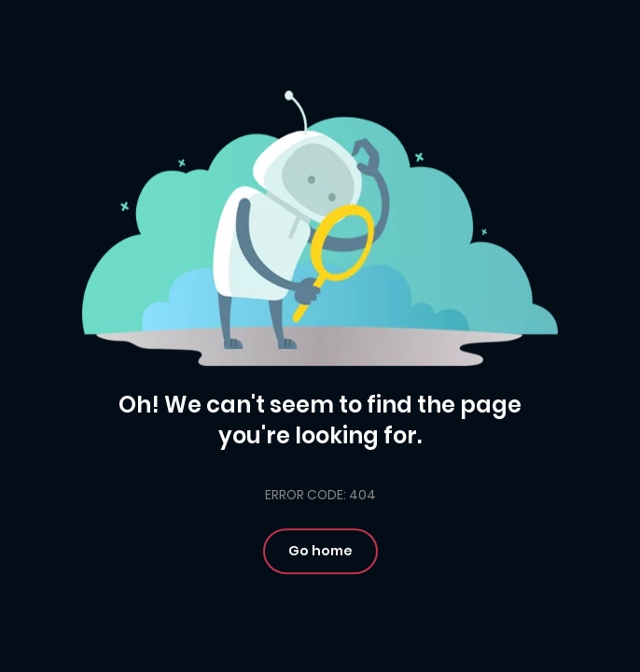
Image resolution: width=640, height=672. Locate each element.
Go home (320, 551)
